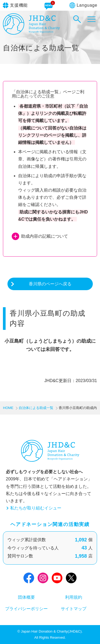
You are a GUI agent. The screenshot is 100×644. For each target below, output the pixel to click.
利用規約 (74, 597)
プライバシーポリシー (26, 609)
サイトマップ (74, 609)
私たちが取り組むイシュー (36, 508)
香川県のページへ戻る (50, 284)
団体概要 (26, 597)
